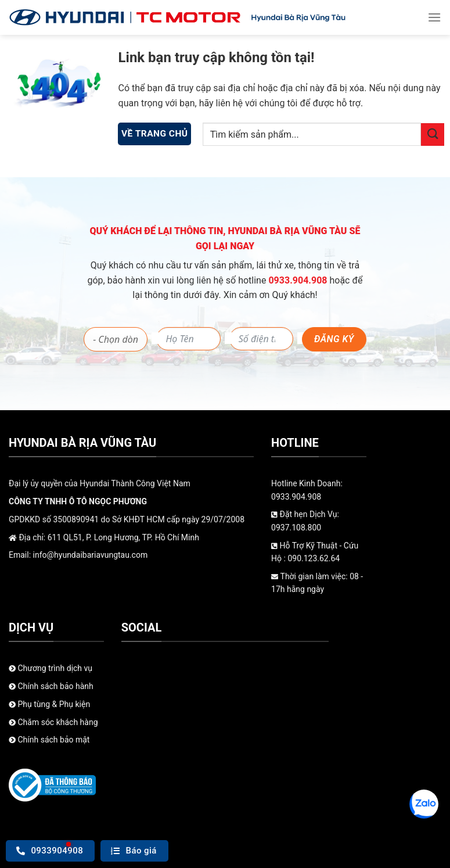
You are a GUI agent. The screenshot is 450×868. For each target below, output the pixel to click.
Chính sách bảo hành (51, 686)
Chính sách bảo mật (49, 740)
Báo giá (134, 851)
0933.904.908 (299, 280)
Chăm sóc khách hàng (53, 722)
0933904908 (50, 851)
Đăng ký (334, 339)
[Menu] (434, 17)
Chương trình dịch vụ (51, 668)
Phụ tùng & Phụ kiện (49, 704)
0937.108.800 (296, 528)
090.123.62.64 (314, 558)
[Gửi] (433, 134)
